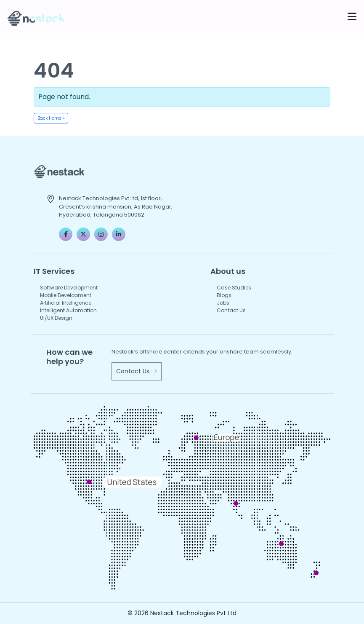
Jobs (223, 303)
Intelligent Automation (68, 310)
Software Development (69, 288)
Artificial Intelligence (66, 303)
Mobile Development (66, 295)
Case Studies (234, 288)
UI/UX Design (56, 318)
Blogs (224, 295)
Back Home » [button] (51, 118)
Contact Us (231, 310)
